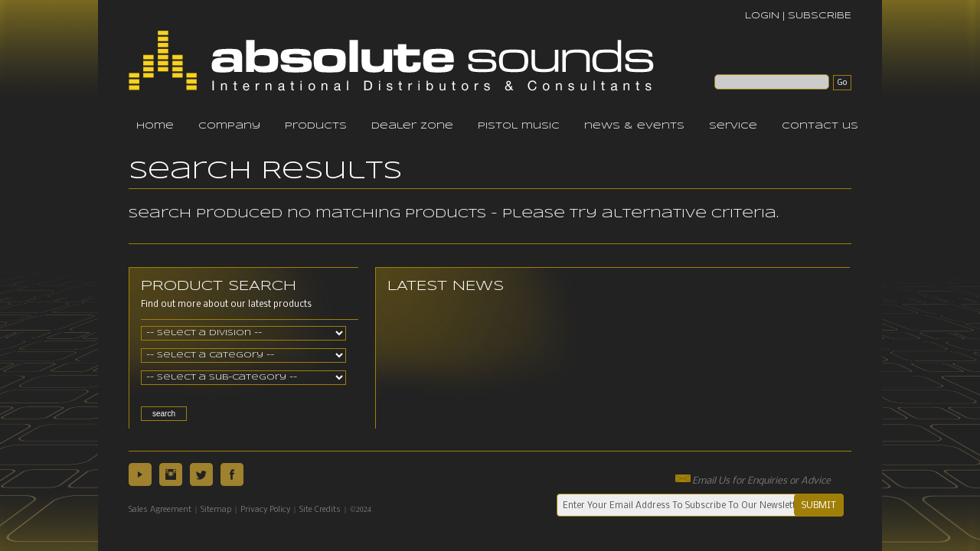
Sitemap (216, 510)
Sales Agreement (160, 510)
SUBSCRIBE (820, 16)
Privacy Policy (265, 510)
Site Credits (320, 510)
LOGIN (762, 16)
